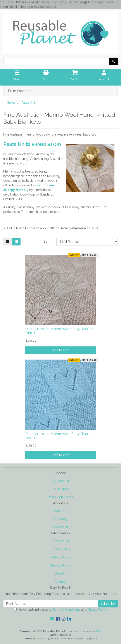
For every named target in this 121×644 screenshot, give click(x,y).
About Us (60, 511)
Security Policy (60, 565)
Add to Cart (60, 350)
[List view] (16, 242)
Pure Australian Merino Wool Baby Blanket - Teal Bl (60, 436)
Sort (47, 242)
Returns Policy (61, 557)
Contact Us (61, 527)
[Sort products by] (87, 242)
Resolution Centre (60, 497)
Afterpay (60, 582)
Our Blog (61, 519)
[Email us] (52, 619)
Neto (99, 631)
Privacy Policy (60, 549)
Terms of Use (60, 541)
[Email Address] (51, 604)
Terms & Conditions (66, 610)
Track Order (61, 489)
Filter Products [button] (20, 91)
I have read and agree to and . (61, 610)
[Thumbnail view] (8, 242)
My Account (60, 481)
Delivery (61, 573)
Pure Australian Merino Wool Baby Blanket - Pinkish (60, 331)
